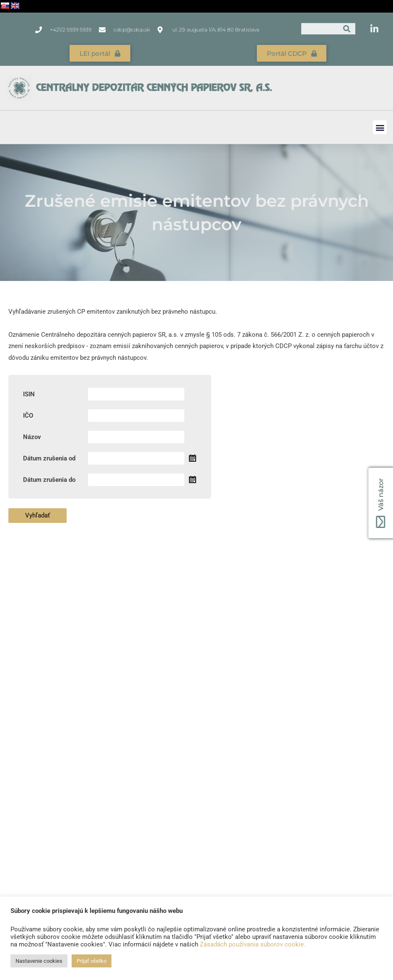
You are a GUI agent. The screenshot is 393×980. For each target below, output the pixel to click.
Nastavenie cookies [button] (39, 961)
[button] (380, 127)
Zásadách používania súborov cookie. (253, 944)
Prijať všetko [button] (92, 961)
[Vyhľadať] (347, 29)
